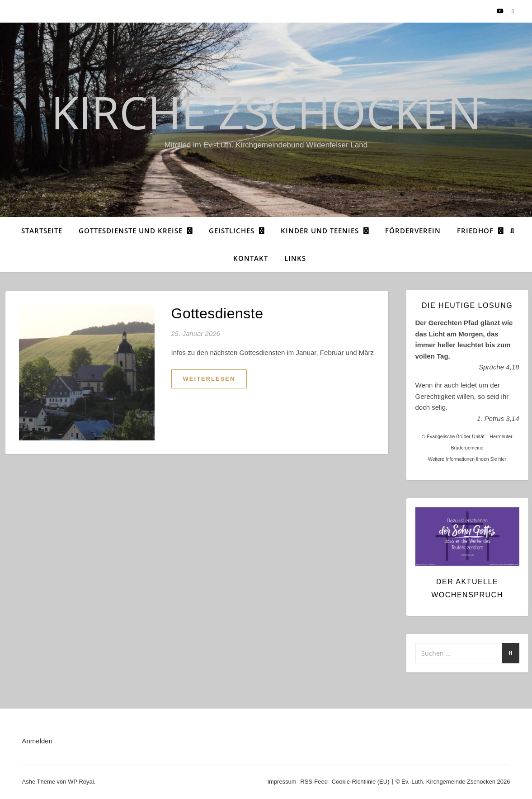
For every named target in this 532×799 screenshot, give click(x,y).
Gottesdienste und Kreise (131, 231)
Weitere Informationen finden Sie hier (467, 459)
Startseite (42, 231)
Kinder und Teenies (320, 231)
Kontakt (251, 258)
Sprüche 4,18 (499, 367)
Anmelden (38, 741)
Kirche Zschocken (266, 112)
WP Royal (81, 782)
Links (295, 258)
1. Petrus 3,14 (498, 418)
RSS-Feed (314, 782)
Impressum (282, 782)
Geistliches (232, 231)
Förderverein (413, 231)
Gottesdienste (217, 313)
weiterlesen (209, 379)
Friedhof (475, 231)
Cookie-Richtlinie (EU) (361, 782)
